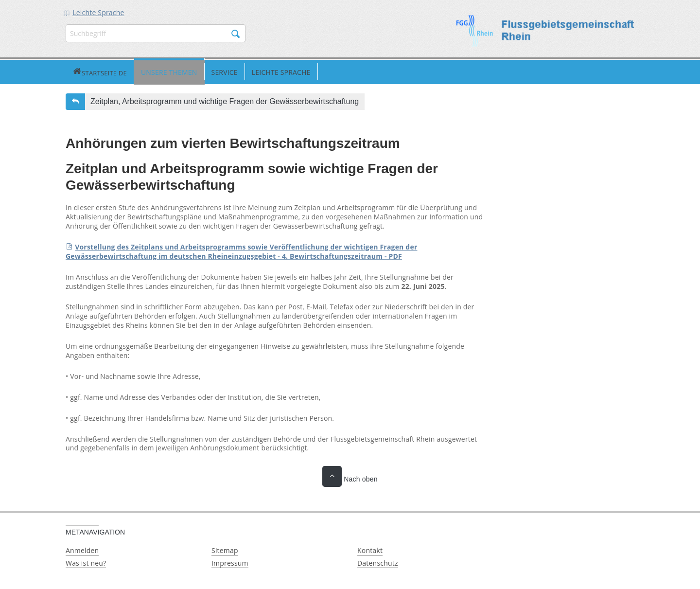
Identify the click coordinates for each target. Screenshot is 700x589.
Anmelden (82, 549)
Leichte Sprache (98, 12)
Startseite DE (78, 71)
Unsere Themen (125, 71)
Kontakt (370, 549)
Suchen (236, 34)
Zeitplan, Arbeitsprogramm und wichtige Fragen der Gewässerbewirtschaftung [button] (225, 100)
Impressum (230, 562)
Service (180, 71)
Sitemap (225, 549)
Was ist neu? (86, 562)
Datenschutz (378, 562)
